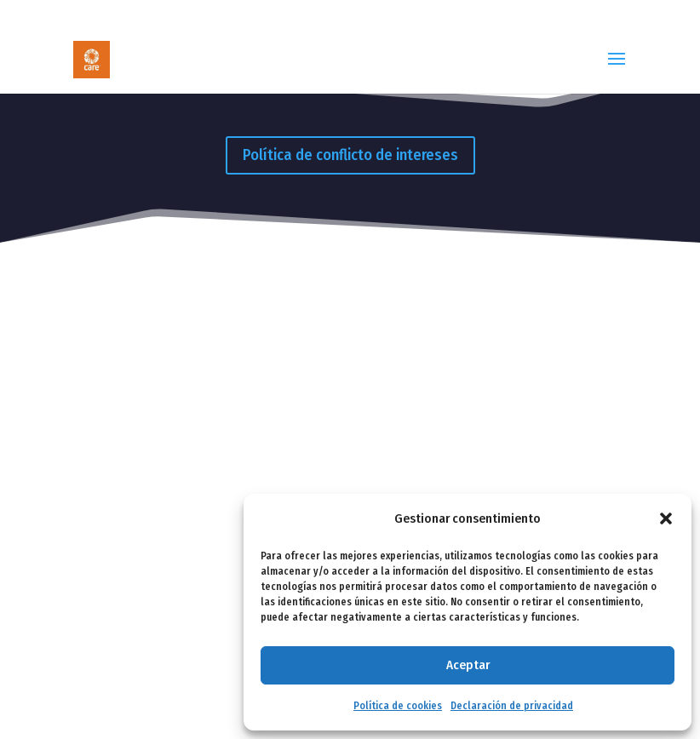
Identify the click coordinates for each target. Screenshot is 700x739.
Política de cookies (398, 706)
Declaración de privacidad (512, 706)
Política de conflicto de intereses (350, 155)
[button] (666, 518)
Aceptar (468, 665)
